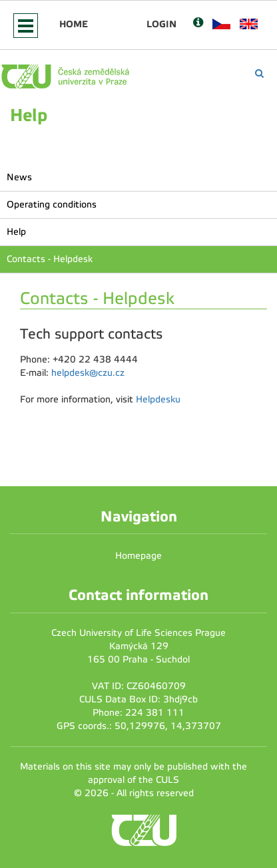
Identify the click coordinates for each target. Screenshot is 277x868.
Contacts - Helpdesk (50, 259)
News (19, 177)
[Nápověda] (198, 24)
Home (74, 24)
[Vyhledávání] (259, 73)
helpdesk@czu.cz (88, 373)
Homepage (138, 556)
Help (16, 232)
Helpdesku (158, 399)
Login (161, 24)
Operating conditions (52, 205)
